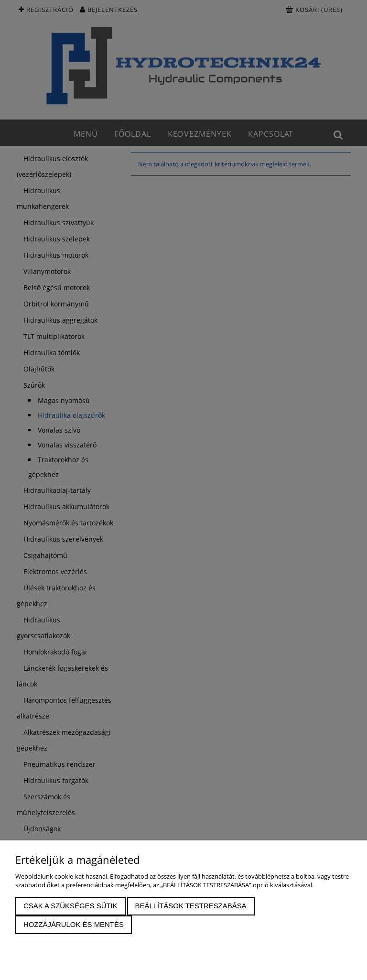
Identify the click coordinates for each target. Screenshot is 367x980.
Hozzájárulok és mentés (74, 924)
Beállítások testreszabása (191, 906)
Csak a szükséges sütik (70, 906)
